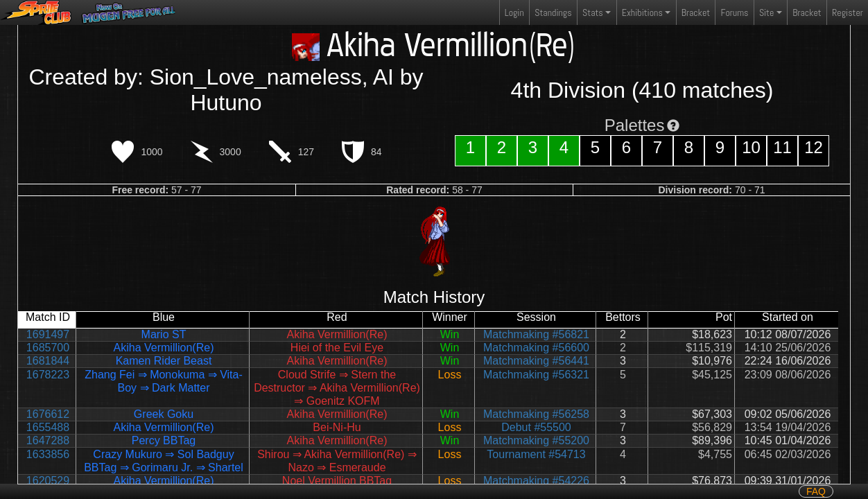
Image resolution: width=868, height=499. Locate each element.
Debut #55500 (536, 427)
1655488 (48, 427)
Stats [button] (593, 12)
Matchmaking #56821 (536, 334)
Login (514, 12)
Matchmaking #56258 (536, 414)
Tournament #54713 (536, 454)
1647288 (48, 440)
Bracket (696, 12)
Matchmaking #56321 (536, 375)
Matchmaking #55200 (536, 440)
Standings (553, 16)
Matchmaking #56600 (536, 348)
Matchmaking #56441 (536, 361)
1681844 (48, 361)
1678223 (48, 375)
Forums (735, 12)
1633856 (48, 454)
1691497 (48, 334)
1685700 (48, 348)
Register (848, 12)
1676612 (48, 414)
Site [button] (766, 12)
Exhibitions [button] (642, 12)
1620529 (48, 481)
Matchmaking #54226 (536, 481)
